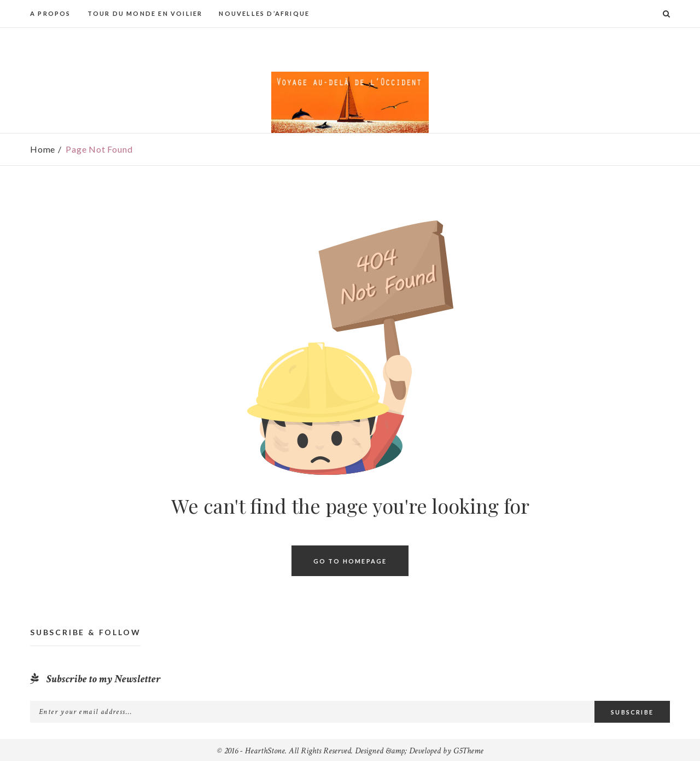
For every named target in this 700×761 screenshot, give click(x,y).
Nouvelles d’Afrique (264, 13)
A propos (51, 13)
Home (43, 149)
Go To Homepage (350, 560)
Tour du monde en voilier (145, 13)
